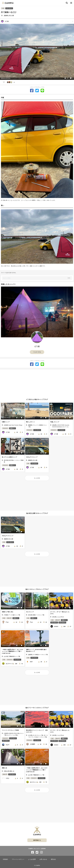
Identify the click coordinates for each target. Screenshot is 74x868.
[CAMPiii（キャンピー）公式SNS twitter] (37, 852)
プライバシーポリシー (18, 859)
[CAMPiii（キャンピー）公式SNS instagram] (41, 852)
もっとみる (37, 478)
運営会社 (53, 859)
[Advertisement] (37, 383)
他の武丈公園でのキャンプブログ (37, 513)
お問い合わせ (43, 859)
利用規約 (5, 859)
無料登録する (37, 840)
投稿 (69, 278)
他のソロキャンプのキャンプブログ (37, 589)
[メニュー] (71, 3)
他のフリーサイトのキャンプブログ (37, 708)
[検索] (67, 3)
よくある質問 (32, 859)
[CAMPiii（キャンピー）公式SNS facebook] (33, 852)
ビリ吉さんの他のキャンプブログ (37, 399)
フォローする (37, 352)
